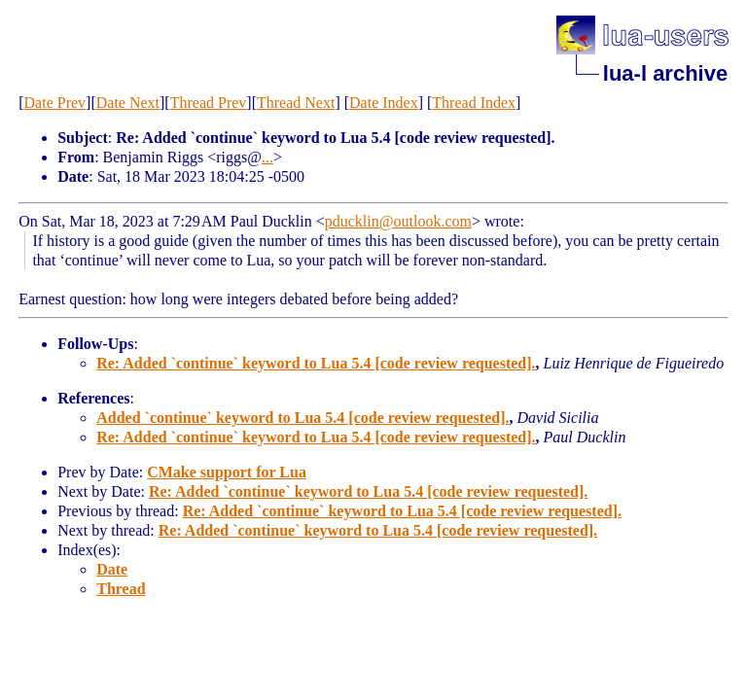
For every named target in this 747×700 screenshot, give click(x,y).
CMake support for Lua (227, 472)
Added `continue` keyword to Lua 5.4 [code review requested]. (302, 418)
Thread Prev (209, 103)
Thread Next (296, 103)
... (267, 157)
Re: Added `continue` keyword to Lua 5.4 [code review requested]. (316, 363)
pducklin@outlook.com (398, 221)
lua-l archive (665, 73)
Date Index (384, 103)
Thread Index (474, 103)
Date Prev (55, 103)
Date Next (128, 103)
